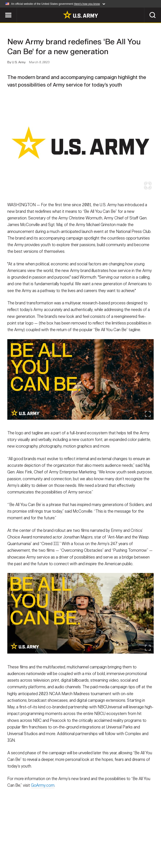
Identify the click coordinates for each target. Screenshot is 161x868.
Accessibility (121, 845)
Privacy (63, 845)
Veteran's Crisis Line (94, 851)
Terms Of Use (89, 845)
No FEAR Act (58, 851)
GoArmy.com (43, 790)
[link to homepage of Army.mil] (80, 15)
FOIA (145, 845)
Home (17, 845)
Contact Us (39, 845)
